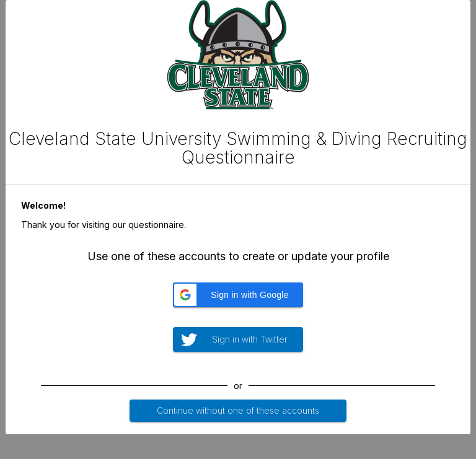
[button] (238, 295)
